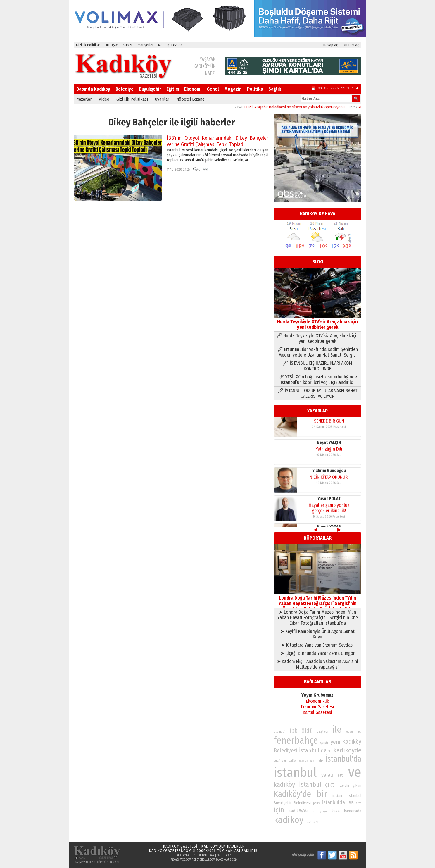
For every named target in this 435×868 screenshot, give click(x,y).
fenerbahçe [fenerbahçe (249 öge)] (296, 741)
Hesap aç (331, 45)
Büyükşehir (150, 89)
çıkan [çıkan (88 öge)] (357, 785)
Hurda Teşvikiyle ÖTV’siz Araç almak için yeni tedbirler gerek (317, 322)
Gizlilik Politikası (89, 45)
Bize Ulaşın (224, 855)
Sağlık (275, 89)
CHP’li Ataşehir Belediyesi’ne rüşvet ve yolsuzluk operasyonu (301, 107)
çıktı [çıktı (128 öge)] (330, 785)
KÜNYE (128, 45)
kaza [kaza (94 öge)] (336, 811)
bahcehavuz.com (227, 860)
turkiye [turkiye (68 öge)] (293, 761)
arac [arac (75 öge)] (359, 803)
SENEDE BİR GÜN (329, 427)
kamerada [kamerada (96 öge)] (353, 811)
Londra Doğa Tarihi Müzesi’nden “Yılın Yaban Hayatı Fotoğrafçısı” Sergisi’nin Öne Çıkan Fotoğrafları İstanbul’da (317, 601)
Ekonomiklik (317, 701)
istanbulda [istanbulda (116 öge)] (334, 802)
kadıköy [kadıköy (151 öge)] (284, 785)
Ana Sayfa (183, 855)
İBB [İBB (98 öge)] (351, 803)
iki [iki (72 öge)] (330, 751)
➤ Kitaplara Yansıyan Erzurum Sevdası (317, 645)
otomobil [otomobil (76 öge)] (280, 732)
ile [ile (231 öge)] (337, 730)
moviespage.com (181, 860)
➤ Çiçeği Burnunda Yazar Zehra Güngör (317, 653)
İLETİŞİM (112, 45)
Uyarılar (162, 99)
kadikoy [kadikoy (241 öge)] (289, 820)
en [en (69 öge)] (314, 812)
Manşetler (146, 45)
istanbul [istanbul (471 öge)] (295, 773)
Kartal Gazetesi (317, 712)
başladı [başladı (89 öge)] (322, 731)
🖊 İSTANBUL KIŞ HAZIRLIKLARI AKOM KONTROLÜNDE (317, 366)
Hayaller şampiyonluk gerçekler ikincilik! (329, 514)
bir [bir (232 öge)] (322, 794)
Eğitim (173, 89)
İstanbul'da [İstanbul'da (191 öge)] (343, 759)
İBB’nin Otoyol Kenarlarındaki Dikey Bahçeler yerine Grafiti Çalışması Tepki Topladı (217, 141)
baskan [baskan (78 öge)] (337, 796)
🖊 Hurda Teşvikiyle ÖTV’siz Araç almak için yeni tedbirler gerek (317, 338)
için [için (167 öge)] (279, 810)
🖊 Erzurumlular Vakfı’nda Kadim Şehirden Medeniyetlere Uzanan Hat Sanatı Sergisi (317, 352)
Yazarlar (84, 99)
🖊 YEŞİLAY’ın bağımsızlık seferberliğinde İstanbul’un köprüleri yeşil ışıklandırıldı (318, 380)
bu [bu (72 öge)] (360, 732)
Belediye (125, 89)
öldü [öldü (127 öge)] (307, 731)
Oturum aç (351, 45)
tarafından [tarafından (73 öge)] (280, 761)
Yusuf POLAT (329, 504)
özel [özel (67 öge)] (312, 761)
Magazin (233, 89)
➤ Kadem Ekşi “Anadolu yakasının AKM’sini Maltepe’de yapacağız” (317, 664)
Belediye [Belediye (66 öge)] (303, 761)
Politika (255, 89)
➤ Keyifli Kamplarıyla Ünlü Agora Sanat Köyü (317, 634)
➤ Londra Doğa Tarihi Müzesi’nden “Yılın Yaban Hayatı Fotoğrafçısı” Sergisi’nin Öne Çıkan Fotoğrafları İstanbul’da (318, 618)
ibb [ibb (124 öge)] (294, 731)
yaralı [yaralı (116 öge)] (327, 775)
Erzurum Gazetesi (318, 707)
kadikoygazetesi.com (170, 851)
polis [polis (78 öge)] (316, 803)
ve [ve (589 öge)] (355, 772)
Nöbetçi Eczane (170, 45)
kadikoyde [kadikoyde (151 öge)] (347, 750)
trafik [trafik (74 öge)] (320, 761)
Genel (213, 89)
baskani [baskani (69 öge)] (350, 732)
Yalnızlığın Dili (329, 455)
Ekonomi (193, 89)
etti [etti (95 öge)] (341, 775)
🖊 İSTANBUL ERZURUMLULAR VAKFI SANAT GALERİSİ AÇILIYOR (317, 393)
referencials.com (203, 860)
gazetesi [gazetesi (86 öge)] (311, 822)
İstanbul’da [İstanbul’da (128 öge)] (313, 750)
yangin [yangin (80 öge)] (344, 786)
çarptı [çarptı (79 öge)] (324, 743)
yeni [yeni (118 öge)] (335, 742)
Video (104, 99)
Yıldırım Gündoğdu (329, 476)
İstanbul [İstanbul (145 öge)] (310, 785)
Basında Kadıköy (93, 89)
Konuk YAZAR (329, 420)
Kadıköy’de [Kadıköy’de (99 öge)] (299, 811)
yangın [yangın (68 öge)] (324, 812)
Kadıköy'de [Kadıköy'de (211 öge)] (292, 794)
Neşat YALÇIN (329, 448)
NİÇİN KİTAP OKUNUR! (329, 483)
